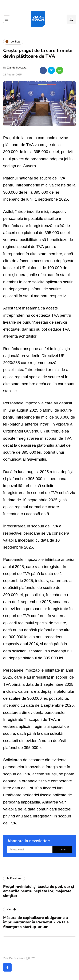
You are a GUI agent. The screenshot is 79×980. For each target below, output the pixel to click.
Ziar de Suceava (17, 68)
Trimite (62, 850)
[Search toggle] (71, 19)
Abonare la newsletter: (29, 841)
